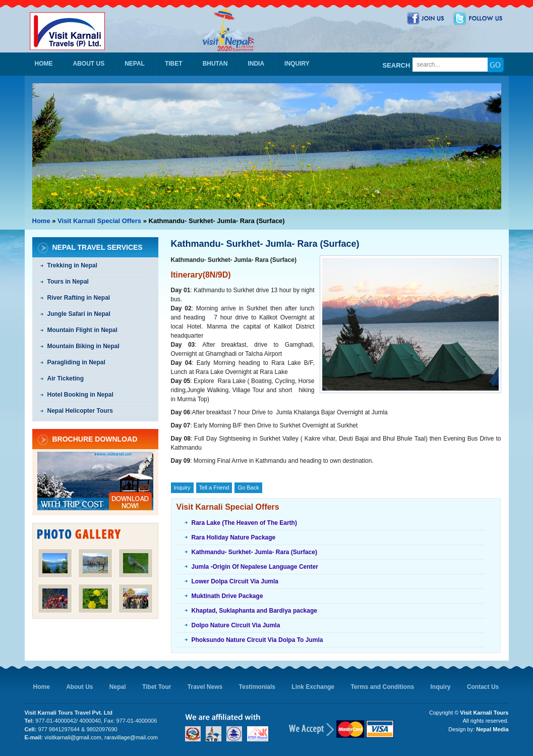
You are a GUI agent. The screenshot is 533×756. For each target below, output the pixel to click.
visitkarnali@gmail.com (73, 737)
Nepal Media (492, 729)
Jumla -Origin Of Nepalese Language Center (255, 567)
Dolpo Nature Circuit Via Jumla (236, 625)
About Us (89, 64)
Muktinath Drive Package (227, 596)
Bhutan (215, 64)
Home (44, 64)
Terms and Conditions (382, 687)
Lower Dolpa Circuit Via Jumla (235, 581)
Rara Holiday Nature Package (234, 537)
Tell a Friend (214, 488)
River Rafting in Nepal (79, 298)
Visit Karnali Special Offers (99, 221)
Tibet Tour (157, 687)
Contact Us (483, 687)
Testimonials (257, 687)
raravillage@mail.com (131, 737)
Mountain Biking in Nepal (83, 346)
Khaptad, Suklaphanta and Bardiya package (254, 611)
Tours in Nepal (68, 282)
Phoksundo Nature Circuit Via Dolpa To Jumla (257, 640)
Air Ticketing (66, 379)
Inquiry (297, 64)
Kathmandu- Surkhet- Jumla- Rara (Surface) (254, 552)
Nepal (135, 64)
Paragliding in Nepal (76, 362)
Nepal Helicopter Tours (80, 411)
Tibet (174, 64)
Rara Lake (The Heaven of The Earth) (244, 523)
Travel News (205, 687)
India (256, 64)
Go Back (248, 488)
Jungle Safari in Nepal (79, 314)
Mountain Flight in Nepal (82, 330)
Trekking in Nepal (72, 265)
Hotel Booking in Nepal (80, 395)
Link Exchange (313, 687)
